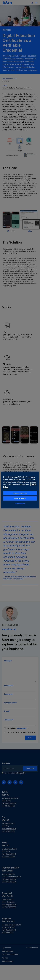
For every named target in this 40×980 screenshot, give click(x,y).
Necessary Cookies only (20, 493)
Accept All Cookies (20, 498)
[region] (20, 490)
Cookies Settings (20, 504)
